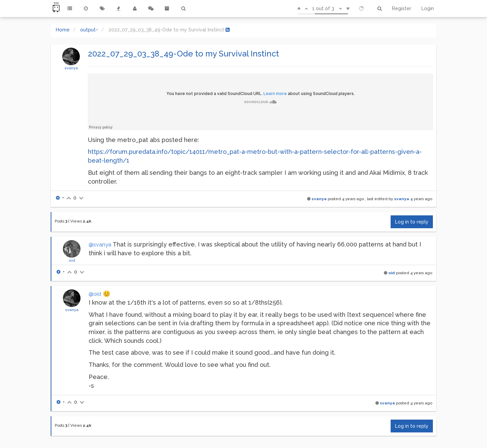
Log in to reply (412, 222)
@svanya (100, 245)
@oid (95, 294)
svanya (71, 68)
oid (72, 260)
